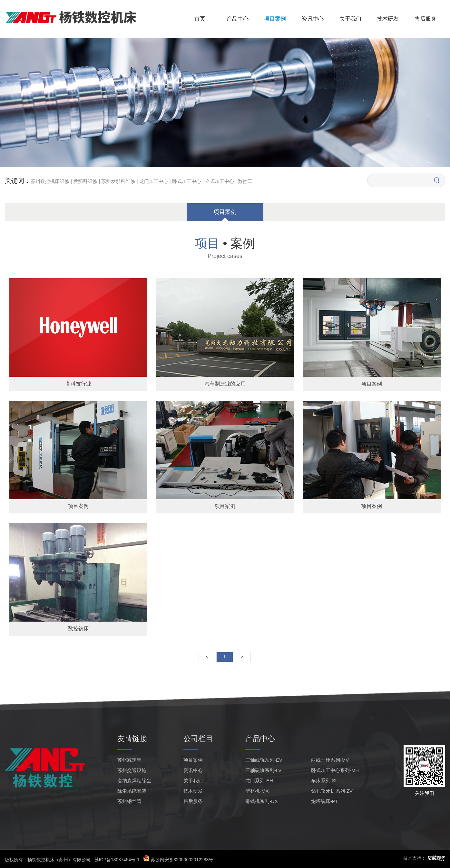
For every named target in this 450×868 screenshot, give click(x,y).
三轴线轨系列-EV (264, 760)
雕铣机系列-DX (262, 801)
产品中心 (238, 19)
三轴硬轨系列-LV (263, 770)
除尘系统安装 (132, 791)
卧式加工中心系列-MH (335, 770)
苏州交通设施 (132, 770)
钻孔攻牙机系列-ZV (332, 791)
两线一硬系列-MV (330, 760)
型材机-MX (257, 791)
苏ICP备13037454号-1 (117, 860)
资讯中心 (313, 19)
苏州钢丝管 (129, 801)
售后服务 (426, 19)
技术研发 (388, 19)
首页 (200, 19)
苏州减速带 (129, 760)
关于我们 (350, 19)
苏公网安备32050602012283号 (178, 860)
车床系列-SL (324, 781)
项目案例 (275, 19)
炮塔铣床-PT (325, 801)
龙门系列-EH (259, 781)
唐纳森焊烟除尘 (134, 781)
